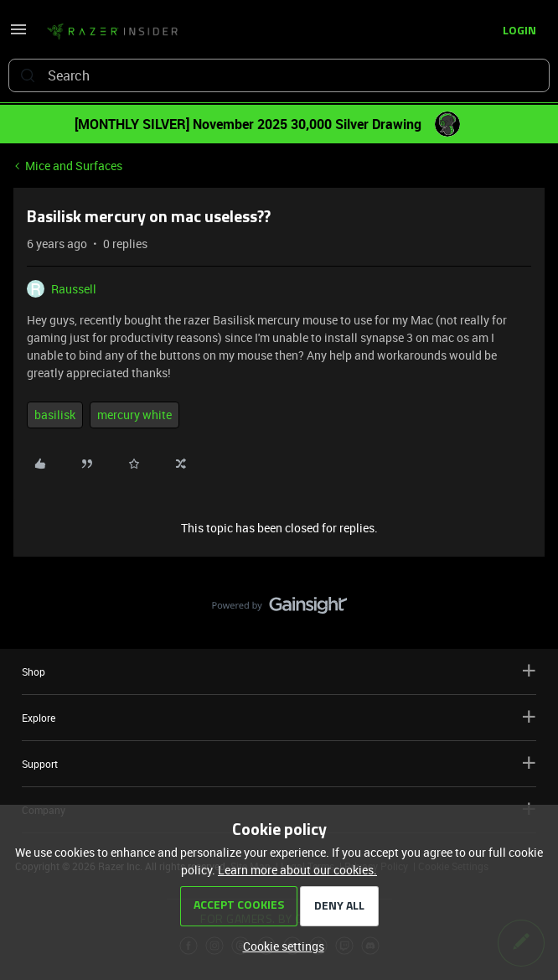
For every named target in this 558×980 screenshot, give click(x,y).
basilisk (55, 415)
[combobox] (279, 75)
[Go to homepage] (112, 32)
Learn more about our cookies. (297, 870)
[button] (18, 35)
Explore (279, 717)
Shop (279, 671)
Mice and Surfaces (74, 166)
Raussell (74, 289)
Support (279, 763)
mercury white (134, 415)
